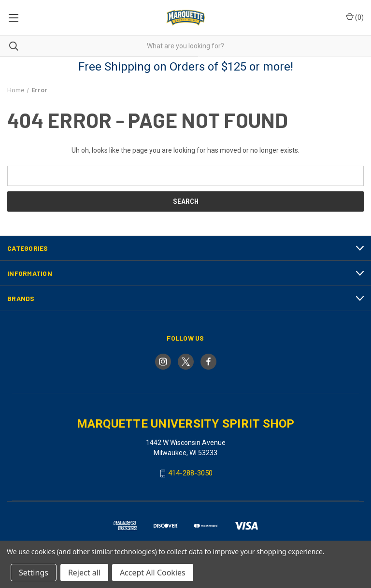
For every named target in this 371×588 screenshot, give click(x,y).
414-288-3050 (190, 473)
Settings (34, 573)
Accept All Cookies (153, 573)
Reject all (84, 573)
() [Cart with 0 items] (355, 17)
